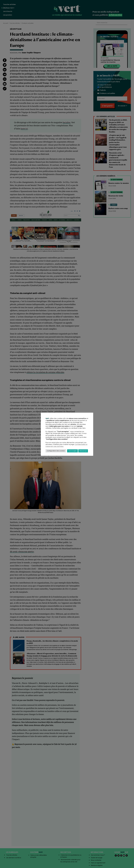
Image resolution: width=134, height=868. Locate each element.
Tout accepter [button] (72, 451)
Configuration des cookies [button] (56, 451)
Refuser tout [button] (83, 451)
